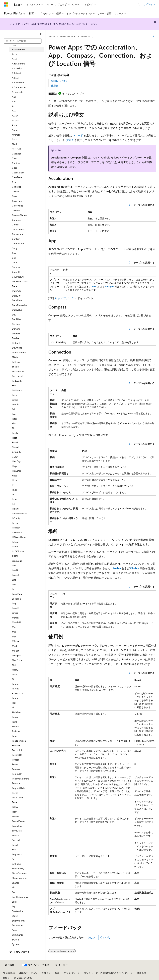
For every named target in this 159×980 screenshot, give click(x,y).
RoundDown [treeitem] (18, 821)
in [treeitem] (13, 494)
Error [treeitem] (14, 395)
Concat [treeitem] (16, 225)
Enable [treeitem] (15, 367)
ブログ (45, 973)
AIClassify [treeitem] (17, 68)
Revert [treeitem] (15, 802)
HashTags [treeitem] (17, 461)
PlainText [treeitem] (16, 712)
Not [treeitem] (14, 665)
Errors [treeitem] (15, 400)
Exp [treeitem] (14, 414)
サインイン (149, 4)
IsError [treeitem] (15, 523)
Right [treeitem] (15, 812)
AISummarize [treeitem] (19, 87)
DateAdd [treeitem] (16, 291)
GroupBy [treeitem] (16, 452)
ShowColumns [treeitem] (19, 873)
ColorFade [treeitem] (17, 201)
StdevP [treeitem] (16, 916)
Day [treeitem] (14, 315)
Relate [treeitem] (15, 764)
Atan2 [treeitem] (15, 130)
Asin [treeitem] (14, 111)
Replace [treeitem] (16, 783)
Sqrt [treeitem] (14, 906)
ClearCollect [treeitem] (18, 173)
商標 (5, 978)
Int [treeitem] (13, 504)
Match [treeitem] (15, 618)
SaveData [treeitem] (17, 831)
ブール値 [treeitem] (17, 149)
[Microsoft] (6, 4)
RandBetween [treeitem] (19, 741)
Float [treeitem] (14, 438)
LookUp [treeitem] (16, 608)
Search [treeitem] (15, 835)
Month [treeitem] (15, 651)
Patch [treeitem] (15, 698)
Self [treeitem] (14, 850)
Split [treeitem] (14, 902)
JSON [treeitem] (15, 556)
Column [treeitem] (16, 210)
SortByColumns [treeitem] (20, 897)
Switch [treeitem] (15, 940)
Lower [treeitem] (15, 613)
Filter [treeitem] (14, 419)
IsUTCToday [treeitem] (18, 551)
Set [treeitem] (14, 859)
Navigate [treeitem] (16, 655)
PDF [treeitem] (14, 703)
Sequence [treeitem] (17, 854)
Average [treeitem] (16, 135)
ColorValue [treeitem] (17, 206)
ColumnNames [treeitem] (19, 215)
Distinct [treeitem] (16, 343)
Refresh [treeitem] (16, 760)
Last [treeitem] (14, 565)
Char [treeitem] (14, 158)
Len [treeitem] (14, 584)
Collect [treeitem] (15, 191)
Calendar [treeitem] (16, 154)
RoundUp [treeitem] (17, 826)
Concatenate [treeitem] (18, 229)
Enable (117, 568)
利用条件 (142, 973)
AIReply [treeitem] (16, 78)
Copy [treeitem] (15, 248)
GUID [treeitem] (15, 457)
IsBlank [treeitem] (16, 509)
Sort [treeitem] (14, 892)
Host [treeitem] (14, 476)
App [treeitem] (14, 101)
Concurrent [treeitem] (18, 234)
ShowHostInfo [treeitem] (19, 878)
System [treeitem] (16, 944)
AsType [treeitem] (16, 120)
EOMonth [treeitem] (17, 390)
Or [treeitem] (13, 679)
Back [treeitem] (14, 139)
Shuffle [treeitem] (15, 883)
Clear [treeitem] (15, 168)
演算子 (70, 140)
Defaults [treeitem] (16, 329)
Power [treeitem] (15, 717)
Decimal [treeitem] (16, 324)
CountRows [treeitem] (18, 277)
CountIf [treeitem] (16, 272)
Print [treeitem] (14, 722)
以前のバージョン (28, 973)
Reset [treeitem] (15, 793)
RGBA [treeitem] (15, 807)
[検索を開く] (139, 4)
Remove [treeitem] (16, 769)
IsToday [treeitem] (16, 542)
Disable (135, 568)
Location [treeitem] (16, 599)
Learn (52, 36)
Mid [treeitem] (14, 632)
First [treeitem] (14, 428)
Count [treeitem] (15, 262)
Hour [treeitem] (15, 480)
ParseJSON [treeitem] (18, 693)
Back (94, 286)
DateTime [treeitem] (17, 300)
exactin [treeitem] (16, 404)
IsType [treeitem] (15, 546)
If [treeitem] (13, 485)
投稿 (57, 973)
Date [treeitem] (14, 286)
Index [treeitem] (15, 499)
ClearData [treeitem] (17, 177)
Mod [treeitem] (14, 646)
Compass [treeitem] (17, 220)
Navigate (109, 286)
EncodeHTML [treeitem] (19, 371)
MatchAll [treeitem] (17, 622)
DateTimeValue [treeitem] (20, 305)
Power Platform (68, 36)
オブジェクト (66, 298)
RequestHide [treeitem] (18, 788)
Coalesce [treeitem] (16, 187)
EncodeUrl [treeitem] (17, 376)
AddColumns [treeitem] (19, 64)
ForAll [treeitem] (15, 442)
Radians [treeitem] (16, 731)
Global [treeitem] (15, 447)
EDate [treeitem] (15, 357)
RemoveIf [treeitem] (17, 774)
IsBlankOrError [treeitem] (19, 513)
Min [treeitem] (14, 637)
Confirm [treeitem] (16, 239)
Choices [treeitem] (16, 163)
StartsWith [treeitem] (17, 911)
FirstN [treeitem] (15, 433)
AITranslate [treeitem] (18, 92)
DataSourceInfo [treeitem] (20, 281)
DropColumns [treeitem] (19, 352)
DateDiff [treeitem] (16, 296)
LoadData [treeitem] (17, 594)
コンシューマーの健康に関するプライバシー (107, 973)
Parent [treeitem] (15, 689)
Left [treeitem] (14, 580)
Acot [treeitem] (14, 59)
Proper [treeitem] (15, 726)
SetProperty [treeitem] (18, 868)
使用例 (55, 85)
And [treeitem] (14, 97)
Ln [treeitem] (13, 589)
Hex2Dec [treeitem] (17, 471)
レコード (78, 135)
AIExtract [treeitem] (17, 73)
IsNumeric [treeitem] (17, 532)
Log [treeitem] (14, 603)
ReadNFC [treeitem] (17, 745)
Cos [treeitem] (14, 253)
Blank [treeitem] (15, 144)
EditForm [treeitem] (17, 362)
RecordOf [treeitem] (17, 755)
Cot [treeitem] (14, 258)
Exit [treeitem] (14, 409)
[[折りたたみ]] (41, 34)
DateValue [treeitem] (17, 310)
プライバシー (71, 973)
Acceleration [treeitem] (18, 49)
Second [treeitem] (16, 840)
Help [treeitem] (14, 466)
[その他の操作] (153, 37)
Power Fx (85, 36)
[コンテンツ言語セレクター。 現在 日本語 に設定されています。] (9, 965)
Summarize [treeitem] (18, 935)
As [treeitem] (13, 106)
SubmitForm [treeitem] (18, 921)
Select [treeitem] (15, 845)
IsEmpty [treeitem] (16, 518)
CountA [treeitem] (16, 267)
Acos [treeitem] (14, 54)
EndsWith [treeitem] (17, 381)
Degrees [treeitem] (16, 334)
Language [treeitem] (17, 561)
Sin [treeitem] (14, 887)
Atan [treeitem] (14, 125)
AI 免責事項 (9, 973)
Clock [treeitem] (15, 182)
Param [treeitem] (15, 684)
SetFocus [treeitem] (17, 864)
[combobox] (23, 41)
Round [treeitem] (15, 816)
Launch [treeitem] (16, 575)
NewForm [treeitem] (17, 660)
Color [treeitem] (15, 196)
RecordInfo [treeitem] (18, 750)
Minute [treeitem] (16, 641)
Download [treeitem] (17, 348)
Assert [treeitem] (15, 116)
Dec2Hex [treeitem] (17, 319)
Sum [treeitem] (14, 930)
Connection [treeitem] (18, 243)
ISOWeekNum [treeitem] (19, 537)
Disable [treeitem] (16, 338)
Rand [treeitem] (15, 736)
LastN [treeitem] (15, 570)
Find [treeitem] (14, 423)
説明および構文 (59, 81)
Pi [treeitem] (13, 707)
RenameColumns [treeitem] (21, 779)
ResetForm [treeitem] (17, 798)
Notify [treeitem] (15, 670)
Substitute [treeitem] (17, 925)
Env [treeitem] (14, 386)
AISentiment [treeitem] (18, 82)
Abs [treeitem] (14, 45)
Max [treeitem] (14, 627)
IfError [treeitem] (15, 490)
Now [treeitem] (14, 674)
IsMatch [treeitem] (16, 528)
